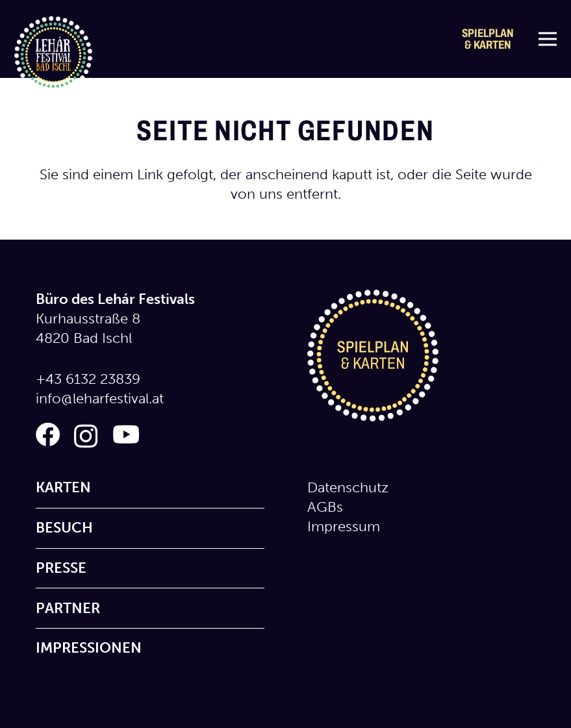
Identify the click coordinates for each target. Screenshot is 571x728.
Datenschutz (348, 487)
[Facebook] (48, 435)
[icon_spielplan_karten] (422, 356)
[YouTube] (126, 435)
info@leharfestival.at (100, 398)
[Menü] (547, 39)
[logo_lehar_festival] (53, 55)
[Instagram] (86, 436)
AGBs (325, 507)
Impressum (344, 526)
